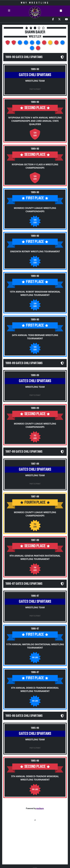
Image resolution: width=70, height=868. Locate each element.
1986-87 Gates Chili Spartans (24, 584)
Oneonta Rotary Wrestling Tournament (35, 251)
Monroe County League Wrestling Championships (35, 210)
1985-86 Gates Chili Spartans (24, 716)
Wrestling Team (35, 81)
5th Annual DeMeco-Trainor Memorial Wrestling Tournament (35, 778)
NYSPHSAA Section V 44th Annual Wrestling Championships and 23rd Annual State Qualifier (35, 121)
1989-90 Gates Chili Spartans (24, 57)
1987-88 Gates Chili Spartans (24, 452)
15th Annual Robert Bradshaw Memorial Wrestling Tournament (35, 293)
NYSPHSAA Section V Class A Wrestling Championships (35, 166)
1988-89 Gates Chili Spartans (24, 363)
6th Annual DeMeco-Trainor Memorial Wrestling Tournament (35, 689)
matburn (40, 808)
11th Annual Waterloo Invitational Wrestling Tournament (35, 646)
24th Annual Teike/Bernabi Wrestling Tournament (35, 337)
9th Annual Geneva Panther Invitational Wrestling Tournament (35, 557)
